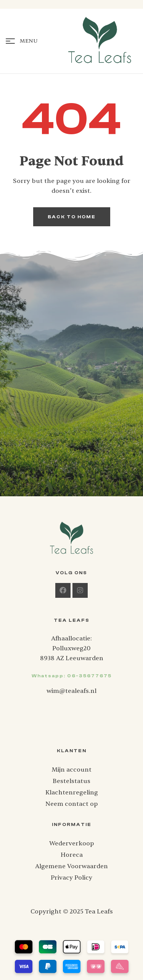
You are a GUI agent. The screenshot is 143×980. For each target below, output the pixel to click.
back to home (72, 217)
